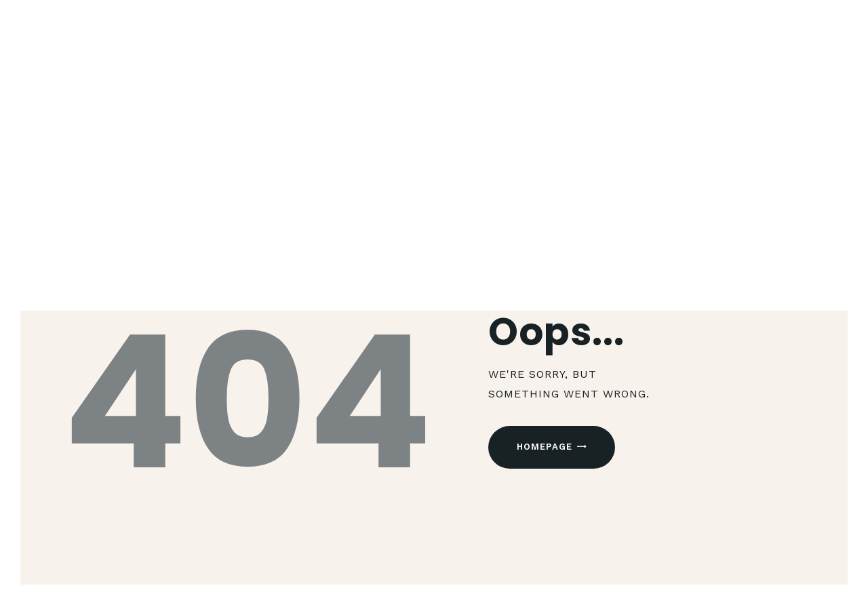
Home (389, 211)
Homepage (545, 447)
